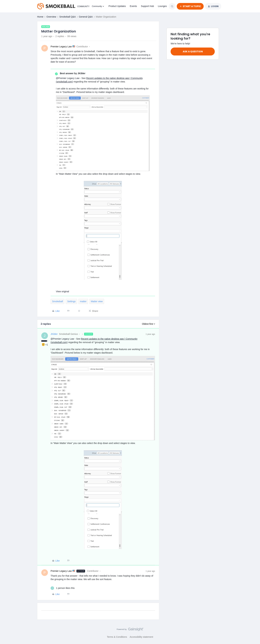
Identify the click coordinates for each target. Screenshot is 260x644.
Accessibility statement (141, 637)
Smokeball (57, 301)
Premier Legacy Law (61, 47)
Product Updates (117, 6)
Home (40, 17)
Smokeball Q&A (68, 17)
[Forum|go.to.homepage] (63, 6)
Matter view (97, 301)
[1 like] (63, 588)
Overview (51, 17)
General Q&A (86, 17)
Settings (71, 301)
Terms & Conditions (117, 637)
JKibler (54, 334)
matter (83, 301)
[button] (190, 6)
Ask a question (193, 52)
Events (133, 6)
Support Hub (147, 6)
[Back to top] (253, 632)
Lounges (162, 6)
